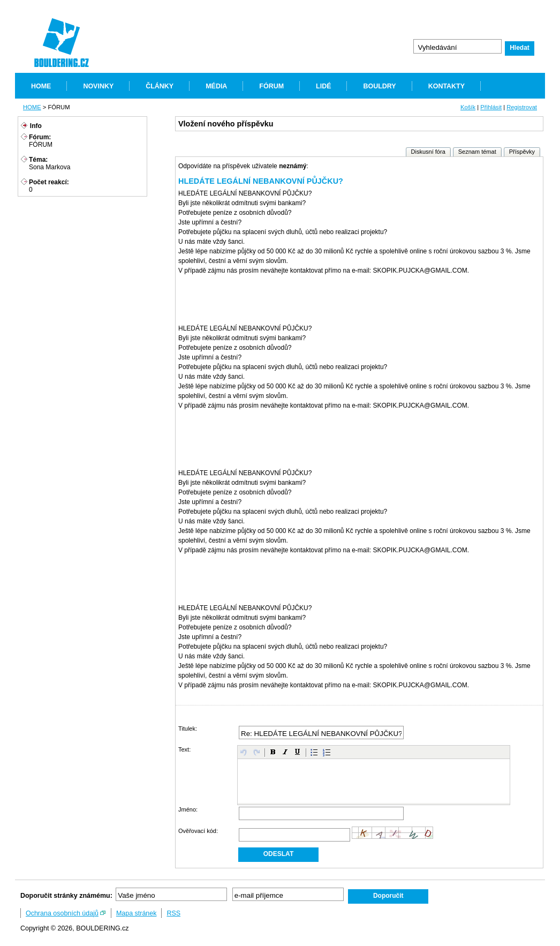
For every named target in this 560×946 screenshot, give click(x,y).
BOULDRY (379, 86)
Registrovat (522, 107)
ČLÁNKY (160, 86)
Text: (184, 749)
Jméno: (188, 809)
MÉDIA (216, 86)
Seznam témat (477, 152)
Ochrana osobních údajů (62, 913)
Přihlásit (491, 107)
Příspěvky (522, 152)
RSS (173, 913)
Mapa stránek (137, 913)
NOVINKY (98, 86)
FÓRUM (271, 86)
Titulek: (188, 729)
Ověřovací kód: (198, 831)
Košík (468, 107)
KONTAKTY (447, 86)
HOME (41, 86)
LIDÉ (323, 86)
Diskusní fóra (428, 152)
